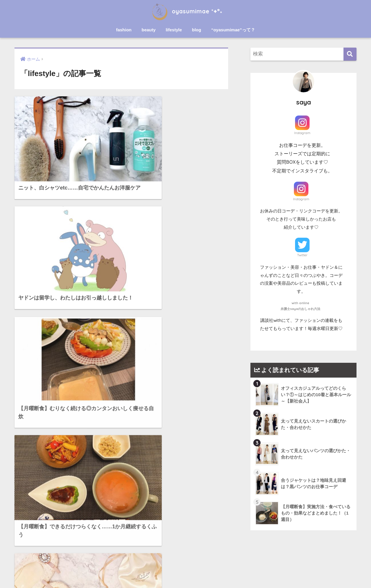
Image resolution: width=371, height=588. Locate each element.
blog (197, 30)
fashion (124, 30)
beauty (149, 30)
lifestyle (174, 30)
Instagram (302, 133)
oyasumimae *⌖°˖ (185, 11)
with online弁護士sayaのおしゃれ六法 (300, 306)
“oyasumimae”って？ (233, 30)
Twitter (302, 255)
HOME (186, 563)
